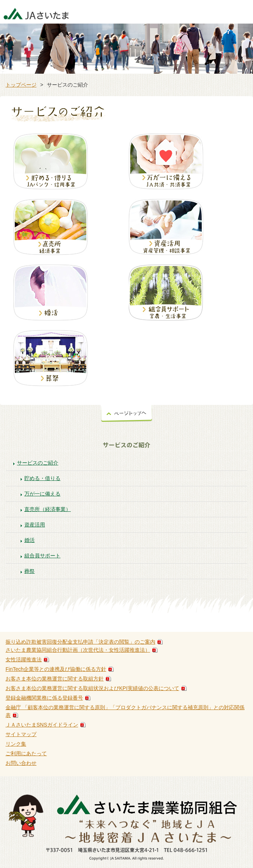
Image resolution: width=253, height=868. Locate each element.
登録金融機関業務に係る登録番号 (44, 698)
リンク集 (16, 744)
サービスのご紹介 (38, 463)
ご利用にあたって (26, 753)
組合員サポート (42, 556)
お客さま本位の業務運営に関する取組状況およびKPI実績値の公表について (92, 688)
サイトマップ (21, 734)
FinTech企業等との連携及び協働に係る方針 (56, 669)
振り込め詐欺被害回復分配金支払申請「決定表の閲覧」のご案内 (80, 642)
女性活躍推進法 (24, 659)
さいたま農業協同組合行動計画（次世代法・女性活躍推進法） (78, 650)
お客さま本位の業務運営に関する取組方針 (55, 679)
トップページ (21, 85)
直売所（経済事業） (48, 509)
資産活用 (35, 525)
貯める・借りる (42, 478)
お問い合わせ (21, 763)
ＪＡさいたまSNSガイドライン (42, 725)
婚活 (30, 540)
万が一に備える (42, 494)
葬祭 (30, 571)
